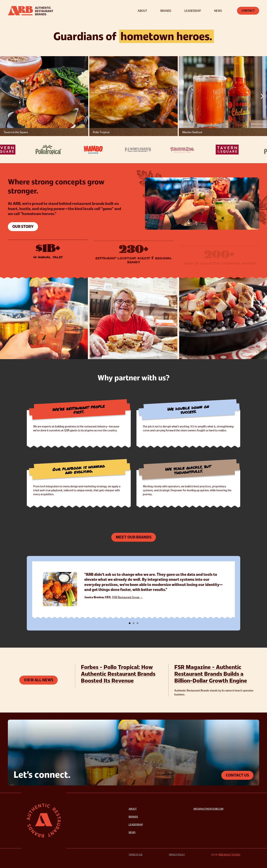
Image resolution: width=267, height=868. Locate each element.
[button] (262, 96)
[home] (31, 11)
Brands (133, 817)
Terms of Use (136, 855)
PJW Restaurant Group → (127, 597)
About (133, 809)
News (132, 832)
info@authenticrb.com (208, 809)
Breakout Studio (229, 855)
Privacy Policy (177, 855)
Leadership (136, 824)
